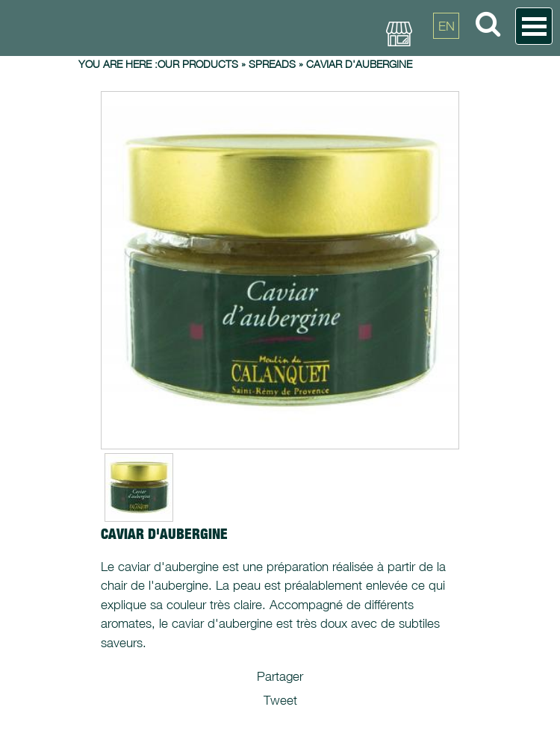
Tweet (280, 700)
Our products (198, 64)
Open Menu (534, 26)
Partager (280, 676)
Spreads (272, 64)
